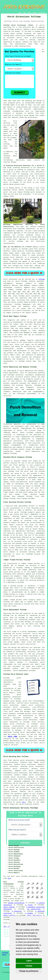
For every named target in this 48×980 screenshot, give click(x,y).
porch (42, 247)
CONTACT (35, 13)
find (10, 760)
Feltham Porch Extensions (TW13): (19, 25)
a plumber (29, 913)
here (24, 802)
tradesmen (7, 897)
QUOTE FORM (12, 736)
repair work (8, 344)
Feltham (42, 279)
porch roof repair (11, 324)
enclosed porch (9, 469)
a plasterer (17, 911)
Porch (6, 279)
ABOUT (29, 13)
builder (39, 103)
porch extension (26, 804)
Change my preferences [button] (29, 971)
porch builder (36, 192)
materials (7, 136)
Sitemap (5, 953)
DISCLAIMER (42, 13)
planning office (10, 190)
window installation (16, 903)
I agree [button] (29, 961)
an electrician (34, 909)
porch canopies (9, 714)
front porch (14, 512)
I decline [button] (29, 966)
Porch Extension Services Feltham (21, 808)
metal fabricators (34, 915)
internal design (10, 162)
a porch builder (14, 899)
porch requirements (28, 732)
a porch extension (37, 29)
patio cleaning (9, 915)
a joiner (29, 905)
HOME (20, 13)
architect (7, 113)
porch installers (33, 296)
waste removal (9, 907)
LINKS (24, 13)
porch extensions (17, 724)
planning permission (21, 168)
